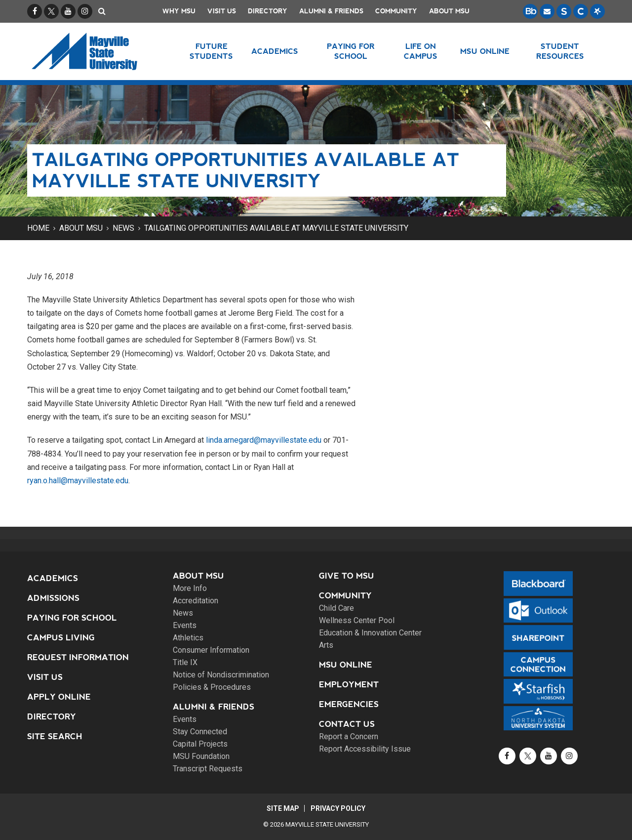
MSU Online (346, 665)
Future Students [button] (211, 51)
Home (38, 228)
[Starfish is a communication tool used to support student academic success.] (597, 11)
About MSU (449, 11)
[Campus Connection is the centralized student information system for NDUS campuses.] (581, 11)
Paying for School (72, 618)
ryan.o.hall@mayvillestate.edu (78, 481)
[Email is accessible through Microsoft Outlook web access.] (547, 11)
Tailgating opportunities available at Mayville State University (276, 228)
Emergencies (349, 704)
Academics (53, 578)
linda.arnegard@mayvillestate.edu (264, 440)
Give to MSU (347, 576)
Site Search (55, 736)
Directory (268, 11)
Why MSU (179, 11)
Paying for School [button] (351, 51)
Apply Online (59, 697)
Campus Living (61, 638)
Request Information (78, 657)
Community (396, 11)
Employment (349, 685)
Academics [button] (275, 51)
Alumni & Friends (331, 11)
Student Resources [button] (560, 51)
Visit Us (222, 11)
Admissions (53, 598)
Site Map (282, 808)
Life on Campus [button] (421, 51)
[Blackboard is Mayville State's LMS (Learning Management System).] (530, 11)
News (123, 228)
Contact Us (347, 724)
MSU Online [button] (485, 51)
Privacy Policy (338, 808)
